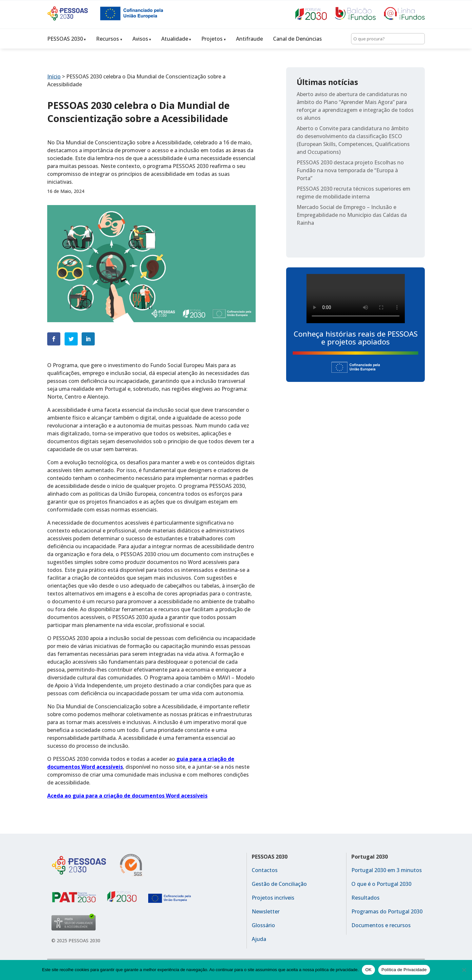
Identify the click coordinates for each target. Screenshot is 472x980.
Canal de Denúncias (297, 39)
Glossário (263, 925)
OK (368, 970)
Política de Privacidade (404, 970)
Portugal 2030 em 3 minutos (387, 870)
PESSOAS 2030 (65, 39)
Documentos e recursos (381, 925)
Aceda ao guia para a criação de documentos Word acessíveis (127, 796)
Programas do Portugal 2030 (387, 911)
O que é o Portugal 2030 (381, 884)
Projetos (212, 39)
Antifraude (249, 39)
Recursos (108, 39)
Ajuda (259, 939)
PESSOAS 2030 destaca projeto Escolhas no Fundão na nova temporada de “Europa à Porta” (350, 170)
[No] (464, 970)
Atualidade (175, 39)
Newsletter (266, 911)
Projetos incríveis (273, 898)
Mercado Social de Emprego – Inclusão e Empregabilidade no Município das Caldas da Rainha (352, 215)
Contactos (265, 870)
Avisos (140, 39)
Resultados (365, 898)
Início (54, 76)
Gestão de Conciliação (279, 884)
